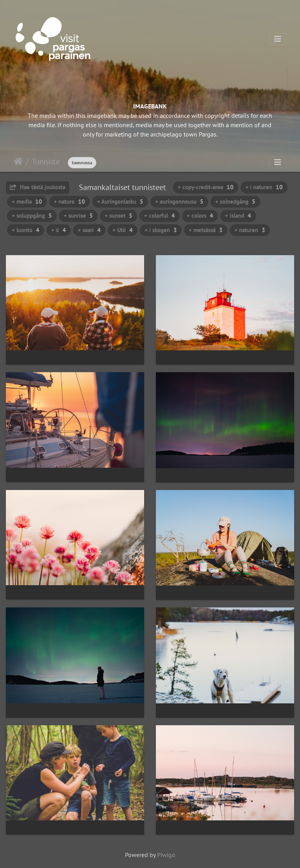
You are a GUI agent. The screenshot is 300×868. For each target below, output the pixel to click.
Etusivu (18, 162)
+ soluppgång (32, 216)
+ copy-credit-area (206, 187)
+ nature (70, 201)
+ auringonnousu (179, 201)
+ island (238, 216)
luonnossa (82, 162)
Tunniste (46, 162)
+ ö (59, 230)
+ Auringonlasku (120, 201)
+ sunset (119, 216)
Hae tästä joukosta (37, 187)
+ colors (200, 216)
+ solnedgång (235, 201)
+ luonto (26, 230)
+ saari (89, 230)
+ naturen (250, 230)
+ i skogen (161, 230)
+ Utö (123, 230)
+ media (27, 201)
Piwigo (166, 855)
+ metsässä (206, 230)
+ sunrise (78, 216)
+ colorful (160, 216)
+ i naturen (264, 187)
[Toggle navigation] (278, 39)
